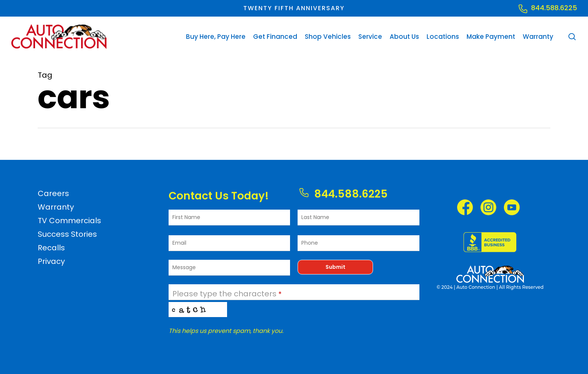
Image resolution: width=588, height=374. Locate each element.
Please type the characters (227, 294)
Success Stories (67, 234)
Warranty (56, 207)
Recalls (51, 248)
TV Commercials (69, 221)
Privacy (51, 261)
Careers (53, 193)
